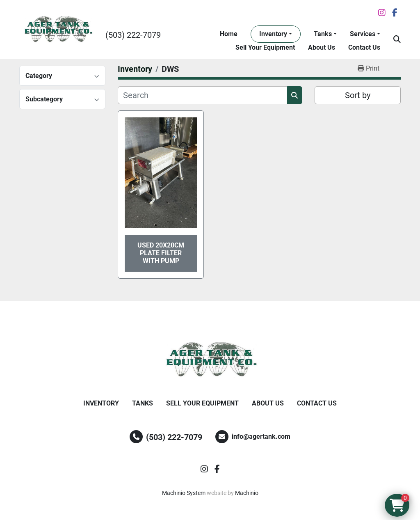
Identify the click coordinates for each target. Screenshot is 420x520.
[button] (276, 34)
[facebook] (395, 13)
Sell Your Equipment (265, 47)
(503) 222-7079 (133, 35)
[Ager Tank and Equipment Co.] (210, 360)
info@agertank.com (261, 436)
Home (229, 34)
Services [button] (363, 34)
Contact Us (364, 47)
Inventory (273, 34)
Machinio (247, 493)
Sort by (358, 95)
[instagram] (382, 13)
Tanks (323, 34)
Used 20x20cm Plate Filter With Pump (161, 253)
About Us (322, 47)
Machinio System (184, 493)
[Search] (202, 95)
